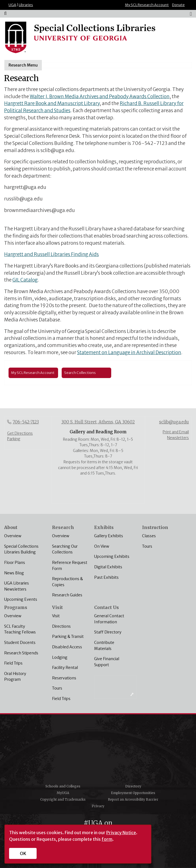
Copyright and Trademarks (63, 799)
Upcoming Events (21, 599)
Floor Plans (15, 563)
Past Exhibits (106, 577)
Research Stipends (21, 653)
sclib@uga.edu (174, 422)
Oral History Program (15, 677)
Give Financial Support (107, 662)
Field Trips (13, 663)
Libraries (26, 5)
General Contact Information (109, 619)
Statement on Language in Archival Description (129, 352)
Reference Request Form (70, 566)
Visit (56, 616)
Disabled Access (67, 647)
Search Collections (80, 373)
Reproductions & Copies (67, 582)
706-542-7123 (26, 422)
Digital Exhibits (108, 567)
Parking (14, 439)
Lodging (60, 657)
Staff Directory (108, 632)
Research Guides (67, 595)
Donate (178, 5)
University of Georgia (98, 751)
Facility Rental (65, 668)
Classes (149, 536)
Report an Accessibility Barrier (133, 799)
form (107, 839)
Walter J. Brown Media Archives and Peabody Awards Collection (100, 97)
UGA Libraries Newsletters (17, 586)
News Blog (14, 573)
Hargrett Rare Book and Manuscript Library (52, 103)
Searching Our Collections (65, 549)
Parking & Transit (68, 636)
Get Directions (20, 433)
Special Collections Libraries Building (21, 549)
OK (23, 853)
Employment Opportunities (133, 793)
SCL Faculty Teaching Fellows (20, 629)
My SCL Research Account (147, 5)
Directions (61, 626)
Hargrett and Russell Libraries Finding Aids (51, 254)
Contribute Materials (104, 646)
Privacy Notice (121, 833)
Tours (147, 546)
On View (102, 546)
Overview (13, 536)
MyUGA (63, 793)
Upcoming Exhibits (112, 556)
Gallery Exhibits (109, 536)
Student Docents (20, 643)
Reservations (64, 678)
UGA (12, 5)
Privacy (98, 806)
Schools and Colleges (63, 786)
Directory (133, 786)
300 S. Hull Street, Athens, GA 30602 (98, 422)
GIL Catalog (25, 280)
